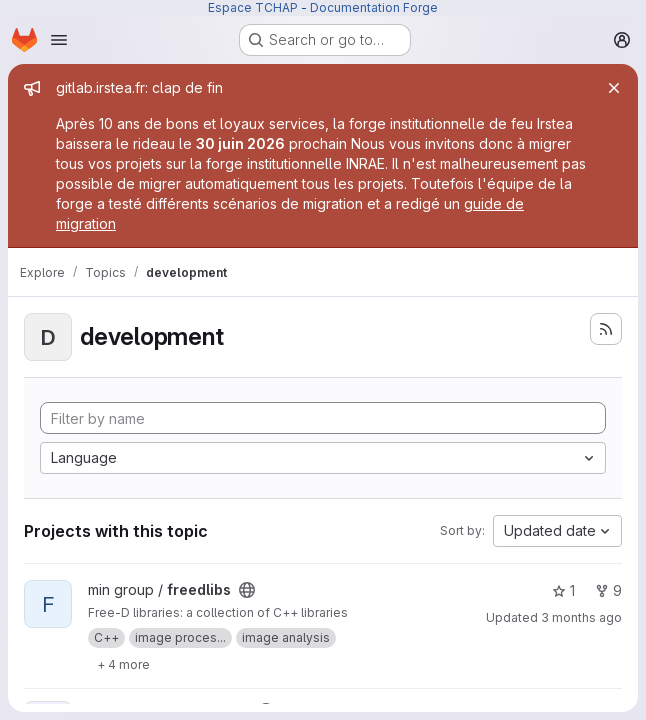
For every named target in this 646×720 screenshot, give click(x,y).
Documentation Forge (374, 7)
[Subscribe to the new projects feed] (606, 329)
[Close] (614, 88)
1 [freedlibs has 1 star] (563, 590)
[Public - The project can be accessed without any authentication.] (247, 590)
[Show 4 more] (123, 664)
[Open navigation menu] (59, 40)
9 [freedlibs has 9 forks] (608, 590)
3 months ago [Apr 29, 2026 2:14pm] (581, 617)
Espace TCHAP (253, 7)
